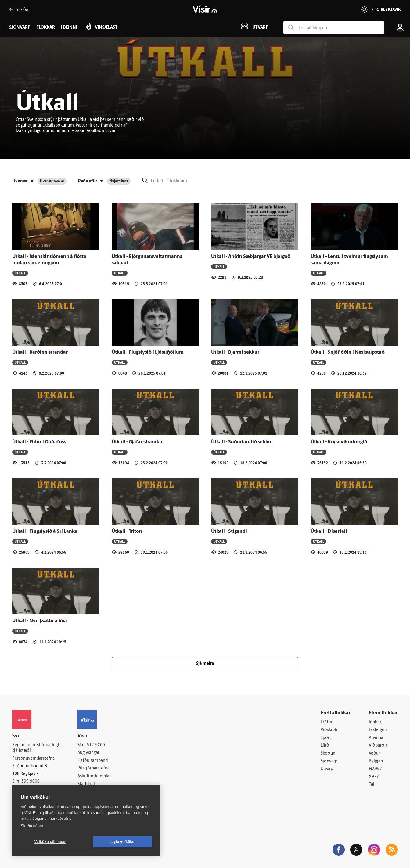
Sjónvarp (329, 761)
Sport (326, 738)
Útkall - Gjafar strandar (137, 442)
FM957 (375, 769)
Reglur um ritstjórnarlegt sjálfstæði (36, 748)
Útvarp (327, 769)
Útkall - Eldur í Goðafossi (40, 442)
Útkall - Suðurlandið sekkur (242, 442)
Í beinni (69, 28)
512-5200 (96, 745)
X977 (374, 777)
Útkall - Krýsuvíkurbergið (339, 442)
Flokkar (46, 28)
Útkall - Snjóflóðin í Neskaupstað (348, 352)
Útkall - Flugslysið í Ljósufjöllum (148, 352)
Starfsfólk (87, 784)
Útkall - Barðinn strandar (40, 352)
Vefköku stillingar (50, 842)
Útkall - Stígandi (229, 531)
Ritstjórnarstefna (94, 768)
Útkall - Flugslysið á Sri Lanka (45, 531)
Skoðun (328, 753)
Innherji (376, 722)
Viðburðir (378, 746)
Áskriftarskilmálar (94, 776)
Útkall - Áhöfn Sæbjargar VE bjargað (251, 257)
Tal (372, 785)
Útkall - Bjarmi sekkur (235, 352)
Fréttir (327, 722)
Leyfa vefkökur (123, 842)
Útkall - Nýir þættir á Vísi (40, 621)
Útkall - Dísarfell (329, 531)
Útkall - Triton (127, 531)
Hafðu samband (93, 761)
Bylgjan (376, 761)
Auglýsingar (88, 753)
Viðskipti (329, 730)
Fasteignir (378, 730)
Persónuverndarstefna (33, 759)
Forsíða (18, 9)
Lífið (325, 746)
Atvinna (376, 738)
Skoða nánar (32, 826)
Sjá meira (205, 664)
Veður (374, 753)
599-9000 (31, 782)
